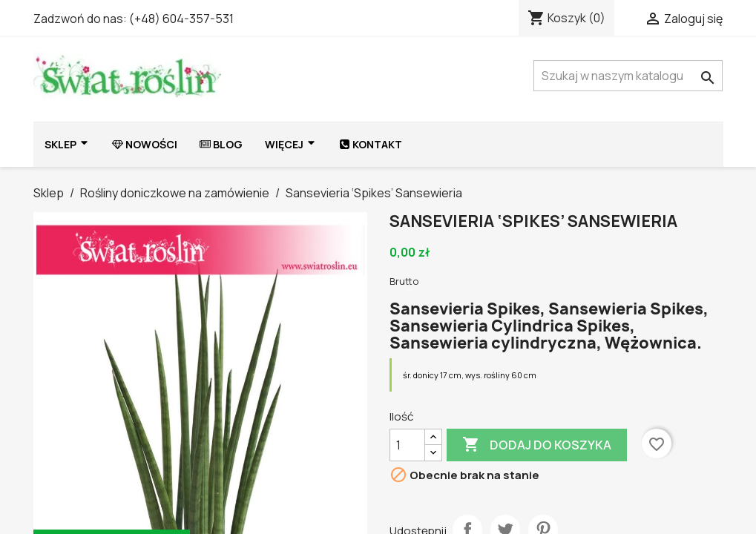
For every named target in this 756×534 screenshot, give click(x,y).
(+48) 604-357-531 (181, 19)
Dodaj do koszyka (537, 445)
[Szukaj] (628, 76)
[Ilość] (407, 445)
